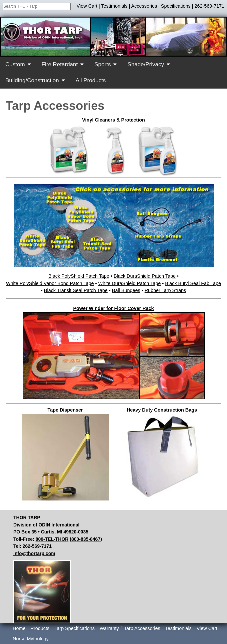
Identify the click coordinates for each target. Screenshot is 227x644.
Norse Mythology (31, 639)
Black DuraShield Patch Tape (145, 276)
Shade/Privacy (146, 64)
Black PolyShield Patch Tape (79, 276)
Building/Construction (32, 80)
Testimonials (114, 6)
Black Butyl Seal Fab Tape (193, 283)
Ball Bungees (126, 290)
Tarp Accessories (142, 628)
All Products (91, 80)
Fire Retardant (60, 64)
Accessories (144, 6)
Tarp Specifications (74, 628)
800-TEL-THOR (52, 539)
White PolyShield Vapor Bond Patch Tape (50, 283)
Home (19, 628)
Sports (102, 64)
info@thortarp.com (34, 553)
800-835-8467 (86, 539)
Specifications (176, 6)
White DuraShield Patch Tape (130, 283)
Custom (15, 64)
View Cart (87, 6)
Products (40, 628)
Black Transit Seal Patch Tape (76, 290)
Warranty (109, 628)
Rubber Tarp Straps (165, 290)
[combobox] (37, 6)
